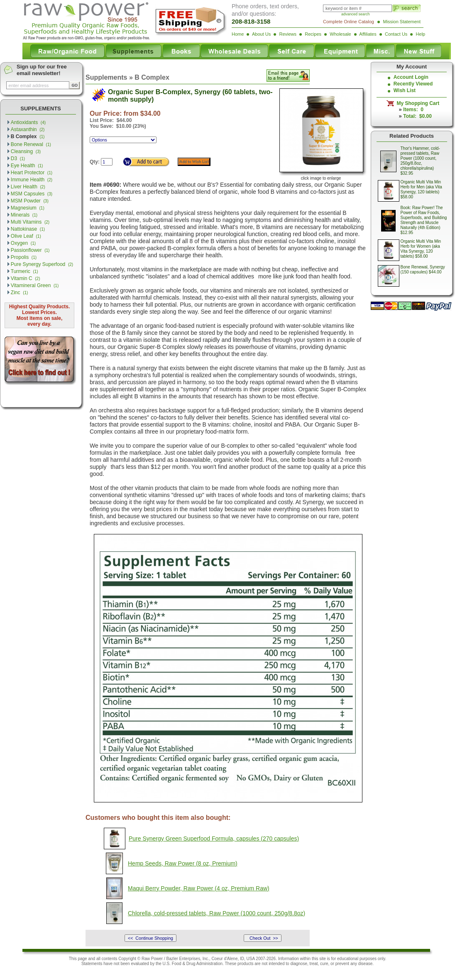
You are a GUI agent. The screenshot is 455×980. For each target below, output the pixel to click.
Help (421, 34)
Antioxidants (28, 122)
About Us (261, 34)
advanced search (356, 14)
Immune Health (32, 180)
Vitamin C (26, 278)
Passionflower (30, 250)
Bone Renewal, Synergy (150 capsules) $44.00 (423, 269)
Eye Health (27, 166)
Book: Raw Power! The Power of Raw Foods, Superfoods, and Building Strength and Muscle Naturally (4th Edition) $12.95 (424, 220)
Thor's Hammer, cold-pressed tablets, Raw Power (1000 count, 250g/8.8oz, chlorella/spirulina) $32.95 (420, 161)
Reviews (288, 34)
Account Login (411, 77)
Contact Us (396, 34)
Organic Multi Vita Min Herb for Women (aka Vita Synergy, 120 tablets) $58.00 (421, 249)
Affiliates (368, 34)
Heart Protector (32, 173)
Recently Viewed (413, 84)
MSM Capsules (32, 194)
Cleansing (26, 151)
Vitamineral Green (35, 285)
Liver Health (28, 187)
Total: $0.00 (417, 116)
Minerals (24, 215)
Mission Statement (402, 22)
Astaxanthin (28, 129)
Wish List (405, 90)
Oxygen (23, 243)
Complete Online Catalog (349, 22)
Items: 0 (413, 110)
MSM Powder (30, 201)
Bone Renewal (31, 144)
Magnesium (28, 208)
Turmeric (24, 271)
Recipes (313, 34)
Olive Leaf (26, 236)
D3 (18, 158)
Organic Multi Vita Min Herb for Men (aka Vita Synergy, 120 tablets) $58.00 (421, 189)
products (245, 964)
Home (238, 34)
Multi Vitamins (30, 222)
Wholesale (340, 34)
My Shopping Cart (417, 103)
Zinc (20, 293)
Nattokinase (28, 229)
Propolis (24, 257)
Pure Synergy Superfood (42, 264)
